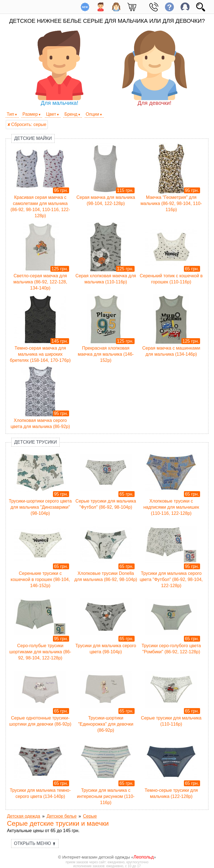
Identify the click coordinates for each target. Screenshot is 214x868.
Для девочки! (155, 68)
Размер (30, 114)
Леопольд (144, 857)
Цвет (51, 114)
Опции (93, 114)
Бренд (71, 114)
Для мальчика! (59, 68)
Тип (10, 114)
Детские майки (33, 138)
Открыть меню (35, 843)
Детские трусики (36, 442)
